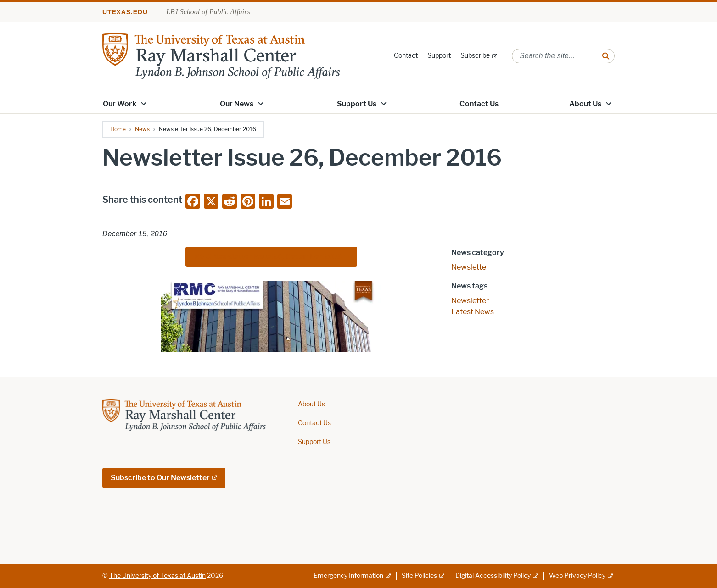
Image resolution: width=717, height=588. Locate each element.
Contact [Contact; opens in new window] (406, 56)
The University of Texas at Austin (157, 576)
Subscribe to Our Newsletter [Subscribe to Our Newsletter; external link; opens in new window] (160, 478)
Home (118, 129)
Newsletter (470, 267)
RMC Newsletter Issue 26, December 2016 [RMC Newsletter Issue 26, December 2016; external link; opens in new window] (268, 257)
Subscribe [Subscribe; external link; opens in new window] (475, 56)
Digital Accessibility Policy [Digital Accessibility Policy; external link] (493, 576)
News (142, 129)
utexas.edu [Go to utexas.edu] (125, 12)
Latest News (473, 312)
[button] (144, 103)
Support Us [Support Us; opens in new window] (357, 104)
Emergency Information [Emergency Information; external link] (348, 576)
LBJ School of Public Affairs (208, 12)
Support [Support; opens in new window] (439, 56)
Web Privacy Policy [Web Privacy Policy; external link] (577, 576)
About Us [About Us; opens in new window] (585, 104)
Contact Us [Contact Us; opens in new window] (479, 104)
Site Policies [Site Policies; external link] (419, 576)
